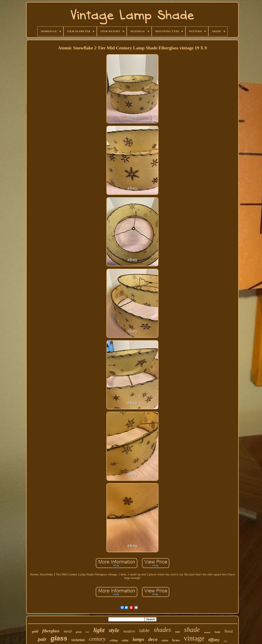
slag (225, 641)
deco (153, 639)
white (125, 640)
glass (59, 638)
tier (88, 632)
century (97, 639)
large (217, 632)
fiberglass (51, 631)
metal (68, 631)
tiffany (214, 640)
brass (176, 640)
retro (165, 640)
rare (177, 632)
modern (129, 631)
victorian (78, 640)
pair (42, 639)
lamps (138, 639)
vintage (194, 638)
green (79, 632)
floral (229, 631)
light (99, 630)
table (145, 630)
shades (162, 630)
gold (35, 631)
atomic (207, 632)
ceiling (114, 640)
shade (192, 630)
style (114, 630)
